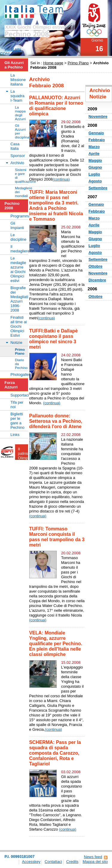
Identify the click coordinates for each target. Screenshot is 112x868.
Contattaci (53, 862)
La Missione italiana (18, 80)
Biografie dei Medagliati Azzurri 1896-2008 (19, 299)
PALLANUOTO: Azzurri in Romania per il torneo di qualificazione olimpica (56, 106)
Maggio (95, 160)
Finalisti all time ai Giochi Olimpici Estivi (19, 326)
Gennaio (96, 133)
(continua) (61, 179)
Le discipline (18, 237)
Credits (72, 862)
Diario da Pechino (21, 364)
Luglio (94, 174)
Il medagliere (19, 249)
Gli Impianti (17, 225)
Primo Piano (78, 63)
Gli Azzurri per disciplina (22, 131)
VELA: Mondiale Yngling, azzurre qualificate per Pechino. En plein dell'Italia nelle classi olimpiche (56, 644)
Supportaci (19, 395)
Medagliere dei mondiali (22, 192)
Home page (53, 63)
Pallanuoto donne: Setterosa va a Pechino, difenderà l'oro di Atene (56, 421)
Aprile (94, 154)
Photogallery (19, 374)
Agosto (95, 181)
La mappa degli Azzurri (20, 113)
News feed (93, 857)
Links (15, 435)
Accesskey (31, 862)
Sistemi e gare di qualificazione (22, 176)
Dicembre (97, 280)
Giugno (95, 167)
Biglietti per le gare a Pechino (17, 421)
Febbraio (97, 140)
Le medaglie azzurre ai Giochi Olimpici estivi (18, 269)
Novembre (98, 116)
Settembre (98, 188)
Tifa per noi (17, 405)
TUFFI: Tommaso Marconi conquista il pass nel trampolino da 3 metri (57, 537)
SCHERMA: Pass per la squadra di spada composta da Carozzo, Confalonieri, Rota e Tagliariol (55, 753)
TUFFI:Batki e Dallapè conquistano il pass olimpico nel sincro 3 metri (54, 339)
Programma (19, 216)
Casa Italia (15, 146)
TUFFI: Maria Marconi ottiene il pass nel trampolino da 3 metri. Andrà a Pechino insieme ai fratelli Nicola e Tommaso (56, 206)
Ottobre (95, 266)
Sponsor (18, 156)
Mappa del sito (95, 862)
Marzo (94, 147)
